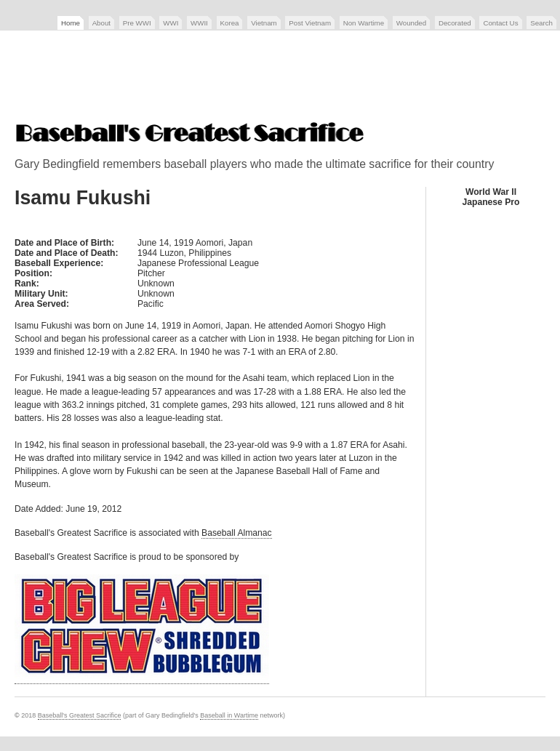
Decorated (455, 23)
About (101, 23)
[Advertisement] (280, 78)
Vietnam (264, 23)
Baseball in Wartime (229, 715)
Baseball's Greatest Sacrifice (80, 715)
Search (541, 23)
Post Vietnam (310, 23)
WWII (199, 23)
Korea (230, 23)
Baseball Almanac (237, 533)
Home (71, 23)
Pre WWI (137, 23)
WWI (171, 23)
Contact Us (500, 23)
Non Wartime (364, 23)
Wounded (411, 23)
